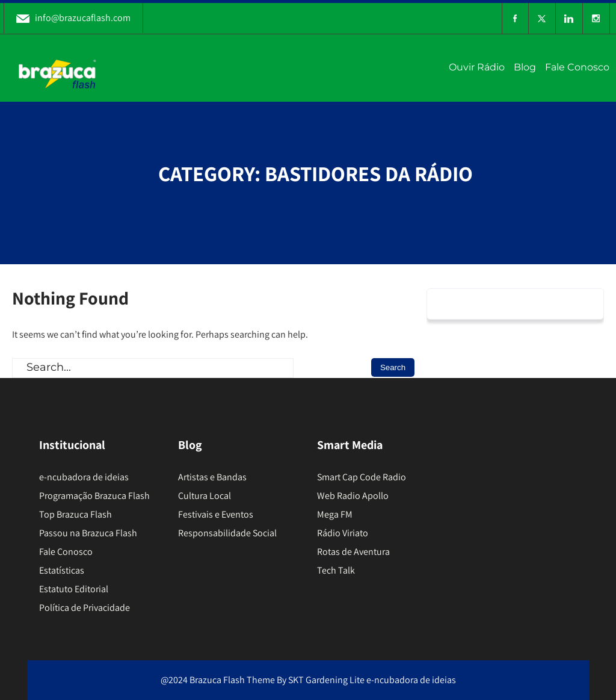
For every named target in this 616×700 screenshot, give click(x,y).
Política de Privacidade (85, 608)
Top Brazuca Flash (75, 514)
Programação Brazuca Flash (94, 496)
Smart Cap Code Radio (362, 477)
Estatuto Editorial (74, 589)
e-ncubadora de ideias (84, 477)
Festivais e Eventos (216, 514)
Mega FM (335, 514)
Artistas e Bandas (212, 477)
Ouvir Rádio (477, 67)
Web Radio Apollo (353, 496)
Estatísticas (62, 570)
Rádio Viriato (343, 533)
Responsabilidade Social (227, 533)
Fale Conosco (577, 67)
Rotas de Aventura (353, 552)
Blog (525, 67)
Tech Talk (336, 570)
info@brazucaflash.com (73, 18)
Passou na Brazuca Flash (88, 533)
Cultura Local (205, 496)
